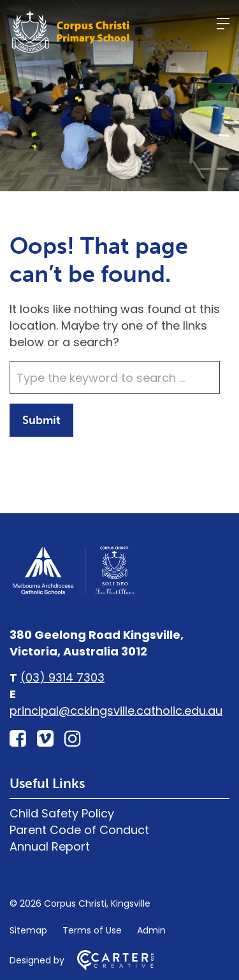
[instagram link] (73, 739)
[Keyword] (115, 377)
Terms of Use (92, 930)
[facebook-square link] (18, 739)
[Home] (73, 593)
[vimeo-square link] (45, 739)
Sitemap (28, 930)
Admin (151, 930)
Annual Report (50, 846)
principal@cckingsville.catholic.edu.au (116, 711)
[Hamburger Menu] (223, 24)
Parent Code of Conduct (79, 830)
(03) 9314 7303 (62, 677)
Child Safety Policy (62, 813)
